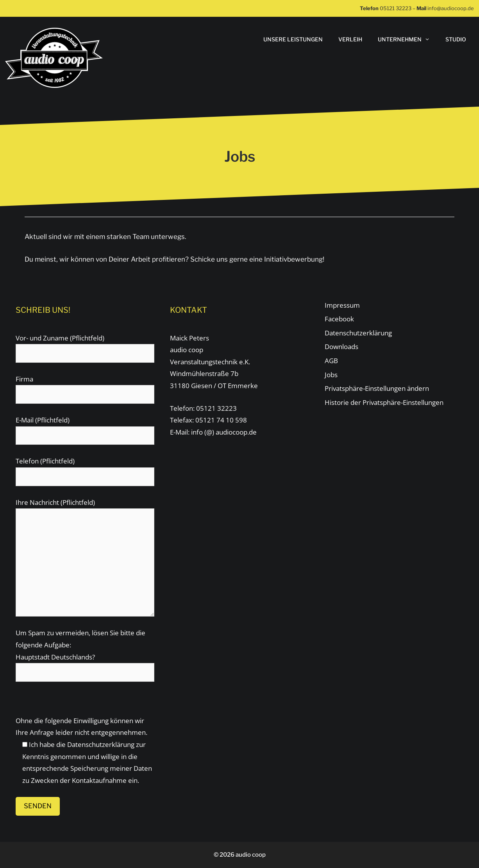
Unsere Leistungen (293, 39)
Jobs (331, 375)
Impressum (342, 305)
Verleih (350, 39)
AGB (331, 361)
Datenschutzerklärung (101, 744)
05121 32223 (396, 8)
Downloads (341, 347)
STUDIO (456, 39)
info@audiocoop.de (451, 8)
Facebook (339, 319)
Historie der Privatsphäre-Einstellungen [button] (384, 402)
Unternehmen (408, 39)
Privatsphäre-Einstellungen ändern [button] (377, 388)
